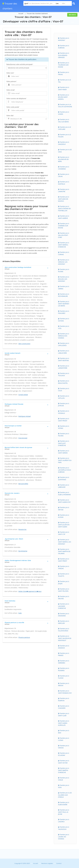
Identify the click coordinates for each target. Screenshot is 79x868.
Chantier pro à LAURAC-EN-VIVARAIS (64, 837)
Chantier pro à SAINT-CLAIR (64, 714)
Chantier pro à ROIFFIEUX (64, 183)
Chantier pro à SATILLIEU (64, 397)
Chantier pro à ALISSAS (64, 516)
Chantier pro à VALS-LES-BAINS (64, 121)
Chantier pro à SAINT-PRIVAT (64, 420)
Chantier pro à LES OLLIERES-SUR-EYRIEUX (65, 795)
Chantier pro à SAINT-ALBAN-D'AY (64, 501)
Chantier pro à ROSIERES (64, 669)
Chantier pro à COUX (64, 390)
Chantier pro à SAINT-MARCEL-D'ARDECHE (64, 245)
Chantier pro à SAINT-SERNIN (64, 452)
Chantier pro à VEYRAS (64, 427)
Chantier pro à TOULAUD (64, 374)
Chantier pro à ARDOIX (64, 684)
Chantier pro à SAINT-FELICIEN (64, 590)
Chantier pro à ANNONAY (64, 39)
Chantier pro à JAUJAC (64, 582)
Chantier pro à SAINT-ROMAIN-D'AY (65, 692)
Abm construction (24, 344)
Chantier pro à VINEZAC (64, 567)
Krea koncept (23, 438)
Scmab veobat (23, 395)
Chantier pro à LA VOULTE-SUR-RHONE (65, 106)
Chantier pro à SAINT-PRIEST (64, 560)
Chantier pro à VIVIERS (64, 113)
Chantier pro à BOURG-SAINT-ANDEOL (64, 97)
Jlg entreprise (23, 551)
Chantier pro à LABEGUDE (64, 486)
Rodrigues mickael (25, 416)
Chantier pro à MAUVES (64, 597)
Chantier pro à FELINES (64, 435)
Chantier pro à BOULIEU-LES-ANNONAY (64, 279)
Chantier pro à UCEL (64, 327)
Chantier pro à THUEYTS (64, 575)
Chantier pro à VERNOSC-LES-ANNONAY (64, 262)
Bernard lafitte (23, 484)
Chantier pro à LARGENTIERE (64, 367)
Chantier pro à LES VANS (65, 151)
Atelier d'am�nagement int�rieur (30, 591)
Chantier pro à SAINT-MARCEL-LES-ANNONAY (65, 542)
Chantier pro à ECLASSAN (64, 754)
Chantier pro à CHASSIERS (64, 707)
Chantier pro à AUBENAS (64, 47)
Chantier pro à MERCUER (64, 622)
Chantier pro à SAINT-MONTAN (64, 359)
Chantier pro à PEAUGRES (64, 312)
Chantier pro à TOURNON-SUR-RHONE (64, 65)
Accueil (21, 14)
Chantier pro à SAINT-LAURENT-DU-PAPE (65, 460)
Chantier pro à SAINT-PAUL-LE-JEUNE (64, 812)
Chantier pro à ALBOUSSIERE (64, 803)
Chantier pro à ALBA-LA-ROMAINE (64, 493)
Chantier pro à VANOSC (64, 747)
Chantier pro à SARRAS (64, 287)
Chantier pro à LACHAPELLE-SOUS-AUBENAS (65, 470)
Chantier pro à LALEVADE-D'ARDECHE (64, 606)
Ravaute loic (22, 529)
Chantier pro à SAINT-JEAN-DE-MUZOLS (64, 199)
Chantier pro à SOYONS (64, 320)
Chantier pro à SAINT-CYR (64, 533)
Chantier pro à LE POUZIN (64, 136)
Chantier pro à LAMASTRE (64, 190)
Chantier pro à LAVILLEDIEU (64, 344)
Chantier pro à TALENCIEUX (64, 828)
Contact (59, 863)
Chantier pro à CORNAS (64, 253)
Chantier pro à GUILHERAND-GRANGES (64, 55)
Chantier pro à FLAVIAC (64, 677)
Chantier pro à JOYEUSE (64, 405)
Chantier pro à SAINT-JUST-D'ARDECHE (64, 443)
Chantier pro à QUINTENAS (64, 478)
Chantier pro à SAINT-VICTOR (64, 762)
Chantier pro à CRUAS (64, 175)
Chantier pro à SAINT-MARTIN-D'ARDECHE (64, 770)
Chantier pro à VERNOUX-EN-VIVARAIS (64, 336)
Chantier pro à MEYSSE (64, 508)
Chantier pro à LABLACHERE (64, 352)
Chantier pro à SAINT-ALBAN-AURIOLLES (64, 723)
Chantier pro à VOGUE (64, 779)
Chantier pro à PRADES (64, 654)
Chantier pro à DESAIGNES (64, 615)
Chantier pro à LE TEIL (64, 81)
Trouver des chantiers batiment (37, 14)
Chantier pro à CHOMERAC (64, 168)
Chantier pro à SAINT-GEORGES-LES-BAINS (64, 304)
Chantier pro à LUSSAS (64, 739)
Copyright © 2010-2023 (22, 863)
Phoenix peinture (24, 637)
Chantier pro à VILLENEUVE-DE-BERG (64, 159)
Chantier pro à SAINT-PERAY (64, 88)
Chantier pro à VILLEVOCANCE (64, 630)
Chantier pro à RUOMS (64, 270)
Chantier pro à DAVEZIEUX (64, 143)
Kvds (20, 613)
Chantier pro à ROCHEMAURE (64, 295)
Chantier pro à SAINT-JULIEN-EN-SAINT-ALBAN (64, 525)
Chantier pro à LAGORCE (64, 821)
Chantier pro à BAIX (64, 732)
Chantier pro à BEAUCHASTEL (64, 382)
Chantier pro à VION (64, 786)
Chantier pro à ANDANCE (64, 647)
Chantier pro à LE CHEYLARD (64, 128)
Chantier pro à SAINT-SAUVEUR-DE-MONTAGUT (65, 638)
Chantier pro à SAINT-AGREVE (64, 217)
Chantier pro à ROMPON (64, 699)
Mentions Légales (47, 863)
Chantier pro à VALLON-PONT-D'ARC (64, 235)
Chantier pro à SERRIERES (64, 662)
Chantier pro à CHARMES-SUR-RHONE (64, 226)
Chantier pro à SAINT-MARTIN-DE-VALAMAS (64, 551)
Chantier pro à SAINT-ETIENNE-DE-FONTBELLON (65, 208)
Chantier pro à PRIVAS (64, 73)
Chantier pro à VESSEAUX (64, 412)
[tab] (27, 268)
